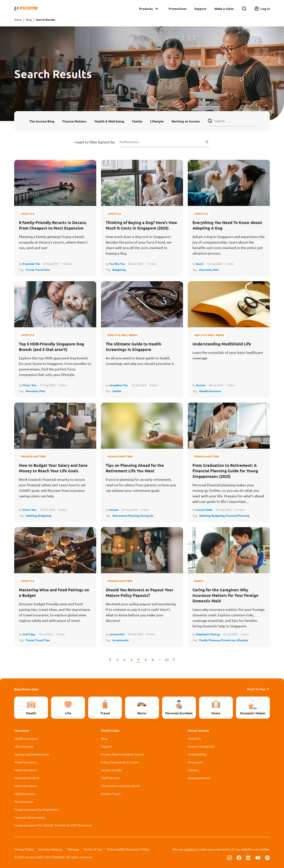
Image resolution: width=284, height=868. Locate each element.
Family (137, 121)
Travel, (30, 270)
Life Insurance (24, 746)
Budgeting (119, 270)
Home (18, 20)
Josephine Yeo (119, 385)
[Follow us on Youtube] (258, 857)
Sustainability (197, 754)
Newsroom (195, 762)
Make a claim (224, 9)
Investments (121, 640)
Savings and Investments (32, 754)
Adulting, (32, 515)
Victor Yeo (29, 385)
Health (117, 391)
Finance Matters (74, 121)
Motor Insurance (26, 770)
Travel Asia (42, 270)
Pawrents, (206, 270)
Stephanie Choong (208, 634)
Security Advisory (50, 849)
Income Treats (111, 794)
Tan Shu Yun (117, 264)
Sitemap (73, 849)
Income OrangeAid (201, 746)
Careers (193, 770)
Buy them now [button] (26, 689)
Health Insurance (210, 391)
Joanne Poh (117, 634)
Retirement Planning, (126, 515)
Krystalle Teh (31, 264)
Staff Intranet (110, 778)
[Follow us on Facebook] (239, 857)
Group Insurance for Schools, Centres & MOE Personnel (53, 825)
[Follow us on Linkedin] (248, 857)
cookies (189, 849)
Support (200, 9)
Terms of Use (93, 849)
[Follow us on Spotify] (267, 857)
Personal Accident (27, 778)
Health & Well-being (109, 121)
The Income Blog (42, 121)
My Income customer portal (120, 786)
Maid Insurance (25, 794)
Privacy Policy (24, 849)
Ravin (200, 264)
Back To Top (258, 689)
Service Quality (112, 770)
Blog (29, 20)
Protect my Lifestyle (234, 640)
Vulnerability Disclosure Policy (128, 849)
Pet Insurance (24, 801)
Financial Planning (238, 515)
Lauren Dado (204, 510)
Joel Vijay (29, 634)
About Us (194, 738)
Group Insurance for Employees (36, 809)
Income (201, 385)
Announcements (199, 778)
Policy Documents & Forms (120, 762)
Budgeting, (219, 515)
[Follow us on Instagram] (230, 857)
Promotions (177, 9)
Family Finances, (210, 640)
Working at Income (185, 121)
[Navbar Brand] (26, 9)
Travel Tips (42, 640)
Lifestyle (157, 121)
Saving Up (147, 515)
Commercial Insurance (30, 817)
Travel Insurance (26, 762)
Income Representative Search (122, 754)
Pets (216, 270)
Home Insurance (26, 786)
